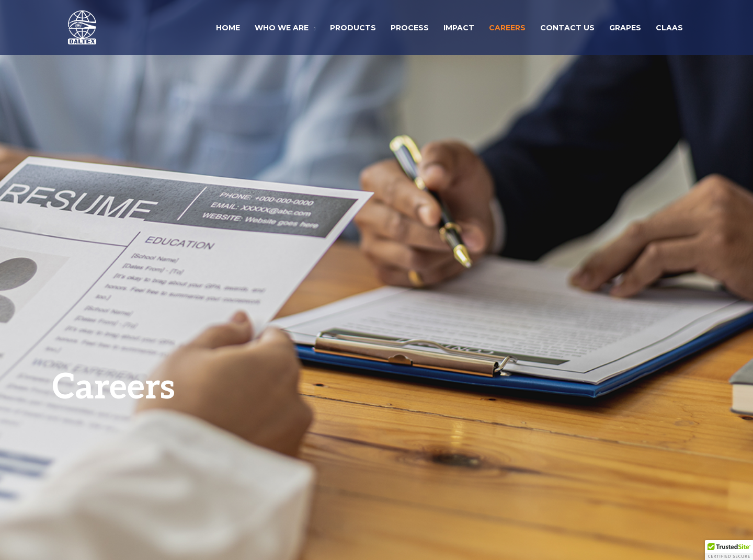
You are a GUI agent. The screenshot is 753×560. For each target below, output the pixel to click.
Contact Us (567, 28)
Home (228, 28)
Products (353, 28)
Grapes (625, 28)
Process (410, 28)
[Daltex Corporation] (82, 26)
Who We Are (282, 28)
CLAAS (669, 28)
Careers (507, 28)
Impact (459, 28)
